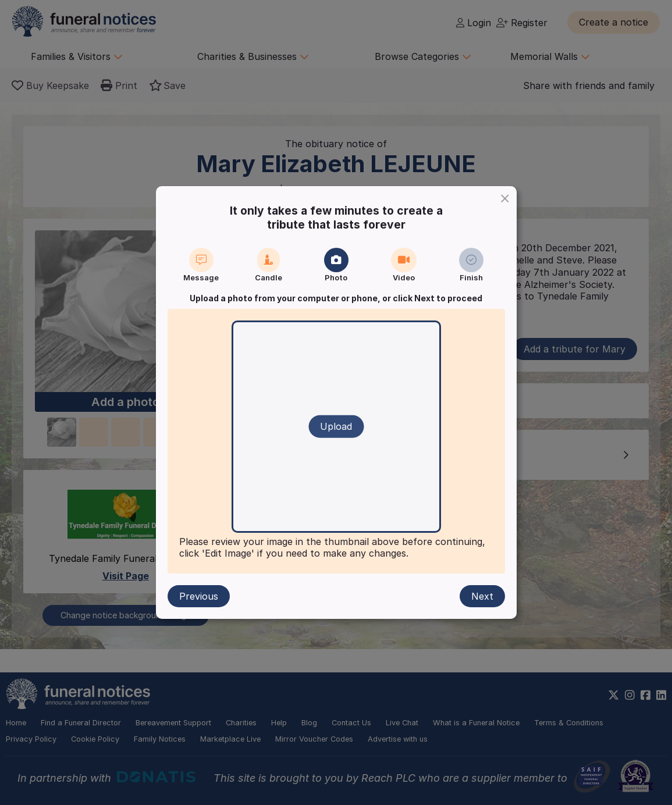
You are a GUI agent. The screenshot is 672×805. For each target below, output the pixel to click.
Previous (199, 596)
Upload (336, 426)
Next (482, 596)
